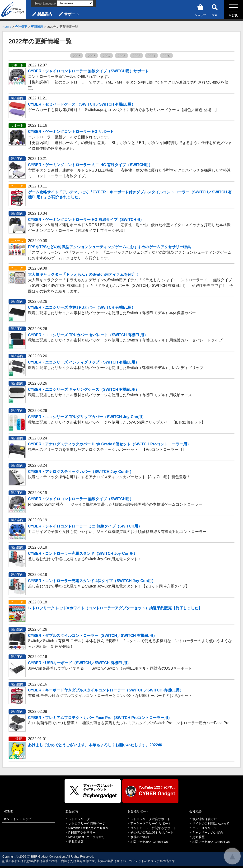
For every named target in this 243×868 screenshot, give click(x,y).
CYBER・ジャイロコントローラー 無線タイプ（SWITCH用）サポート (88, 71)
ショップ (200, 10)
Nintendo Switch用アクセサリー (90, 828)
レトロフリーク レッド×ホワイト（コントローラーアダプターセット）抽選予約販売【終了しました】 (115, 608)
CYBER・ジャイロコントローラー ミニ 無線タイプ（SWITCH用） (85, 526)
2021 (151, 56)
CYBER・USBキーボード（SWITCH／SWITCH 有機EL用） (79, 663)
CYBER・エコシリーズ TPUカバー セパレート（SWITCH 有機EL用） (88, 335)
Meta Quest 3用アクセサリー (88, 837)
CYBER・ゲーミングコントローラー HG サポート (71, 132)
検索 (215, 10)
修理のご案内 (140, 837)
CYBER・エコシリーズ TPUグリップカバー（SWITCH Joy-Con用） (87, 417)
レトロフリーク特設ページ (87, 824)
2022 (136, 56)
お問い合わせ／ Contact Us (149, 842)
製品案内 (45, 14)
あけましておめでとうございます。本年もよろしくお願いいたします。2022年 (95, 745)
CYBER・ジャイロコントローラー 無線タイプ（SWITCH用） (81, 499)
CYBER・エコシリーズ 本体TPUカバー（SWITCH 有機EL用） (82, 307)
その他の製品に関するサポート (152, 833)
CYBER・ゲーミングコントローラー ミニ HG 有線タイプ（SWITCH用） (90, 165)
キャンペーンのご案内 (208, 833)
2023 (121, 56)
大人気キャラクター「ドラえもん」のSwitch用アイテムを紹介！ (84, 274)
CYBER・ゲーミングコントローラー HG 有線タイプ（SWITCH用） (86, 220)
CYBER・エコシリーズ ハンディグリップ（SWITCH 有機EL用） (84, 362)
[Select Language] (75, 3)
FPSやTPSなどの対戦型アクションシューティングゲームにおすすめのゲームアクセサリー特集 (109, 247)
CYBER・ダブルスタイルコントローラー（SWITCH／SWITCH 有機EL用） (92, 636)
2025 (92, 56)
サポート (72, 14)
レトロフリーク (79, 819)
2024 (107, 56)
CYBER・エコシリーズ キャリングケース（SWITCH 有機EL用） (84, 390)
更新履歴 (37, 27)
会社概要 (21, 27)
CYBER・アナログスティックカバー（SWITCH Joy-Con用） (81, 472)
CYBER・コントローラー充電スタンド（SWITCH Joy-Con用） (83, 553)
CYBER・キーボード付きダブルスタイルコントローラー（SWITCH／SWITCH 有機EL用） (106, 690)
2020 (166, 56)
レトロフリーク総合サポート (150, 819)
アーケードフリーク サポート (151, 824)
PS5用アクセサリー (82, 833)
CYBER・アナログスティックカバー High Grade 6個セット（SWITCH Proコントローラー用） (109, 444)
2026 (77, 56)
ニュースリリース (205, 828)
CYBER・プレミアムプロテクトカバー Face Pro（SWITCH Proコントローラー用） (100, 718)
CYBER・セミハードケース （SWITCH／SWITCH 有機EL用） (82, 104)
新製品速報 (76, 842)
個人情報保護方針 (205, 819)
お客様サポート (138, 811)
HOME (7, 27)
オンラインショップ (17, 819)
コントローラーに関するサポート (153, 828)
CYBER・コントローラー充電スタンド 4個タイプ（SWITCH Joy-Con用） (92, 581)
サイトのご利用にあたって (211, 824)
